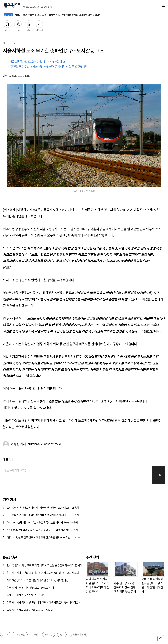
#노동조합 (20, 634)
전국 (14, 43)
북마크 (7, 23)
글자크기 (39, 23)
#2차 (62, 634)
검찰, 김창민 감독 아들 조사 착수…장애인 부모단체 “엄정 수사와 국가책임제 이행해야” (52, 15)
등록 (159, 475)
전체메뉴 (164, 5)
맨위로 (161, 639)
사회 (5, 43)
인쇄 (29, 23)
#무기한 (49, 634)
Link (18, 23)
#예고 (5, 634)
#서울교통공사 (79, 634)
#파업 (35, 634)
